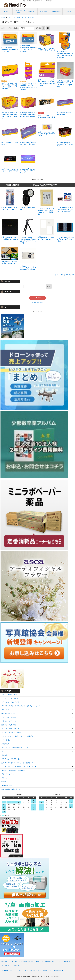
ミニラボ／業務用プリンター (11, 732)
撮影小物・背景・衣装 (9, 725)
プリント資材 (6, 740)
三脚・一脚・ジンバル (9, 717)
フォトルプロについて (19, 11)
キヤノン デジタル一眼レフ (11, 694)
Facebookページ (7, 970)
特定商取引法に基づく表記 (30, 962)
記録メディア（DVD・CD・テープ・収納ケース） (18, 763)
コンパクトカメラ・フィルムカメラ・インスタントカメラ (21, 706)
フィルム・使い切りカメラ (15, 17)
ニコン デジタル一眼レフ (10, 698)
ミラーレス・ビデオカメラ (10, 702)
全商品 (3, 17)
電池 (3, 751)
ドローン (4, 778)
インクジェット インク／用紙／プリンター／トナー (19, 766)
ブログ (69, 11)
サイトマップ (6, 965)
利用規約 (67, 962)
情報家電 (4, 755)
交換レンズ (5, 710)
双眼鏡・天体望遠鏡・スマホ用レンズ (14, 770)
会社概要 (4, 962)
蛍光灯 (4, 782)
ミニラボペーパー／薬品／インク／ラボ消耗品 (17, 736)
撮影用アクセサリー (8, 713)
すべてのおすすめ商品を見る (65, 275)
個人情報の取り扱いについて (51, 962)
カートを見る (56, 11)
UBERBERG (58, 970)
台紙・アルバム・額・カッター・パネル (15, 748)
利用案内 (31, 11)
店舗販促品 (5, 744)
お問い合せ (44, 11)
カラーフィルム (29, 17)
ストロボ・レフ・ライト (10, 721)
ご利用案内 (14, 962)
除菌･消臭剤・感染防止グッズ (12, 789)
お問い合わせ (18, 965)
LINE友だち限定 (7, 786)
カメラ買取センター (45, 970)
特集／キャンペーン (8, 774)
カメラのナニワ (21, 970)
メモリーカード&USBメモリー (12, 759)
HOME (6, 11)
